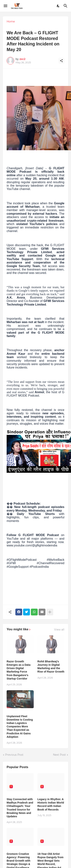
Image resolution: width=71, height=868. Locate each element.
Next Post (59, 755)
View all (59, 630)
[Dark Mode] (58, 6)
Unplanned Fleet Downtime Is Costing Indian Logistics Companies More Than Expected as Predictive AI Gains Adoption (20, 727)
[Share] (61, 61)
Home (11, 21)
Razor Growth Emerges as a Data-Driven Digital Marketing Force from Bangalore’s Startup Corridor (19, 670)
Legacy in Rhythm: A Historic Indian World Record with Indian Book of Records (51, 804)
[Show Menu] (5, 6)
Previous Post (14, 755)
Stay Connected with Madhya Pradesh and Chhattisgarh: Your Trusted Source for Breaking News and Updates (20, 808)
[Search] (66, 6)
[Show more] (50, 612)
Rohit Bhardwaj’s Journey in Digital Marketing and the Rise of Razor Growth (51, 667)
